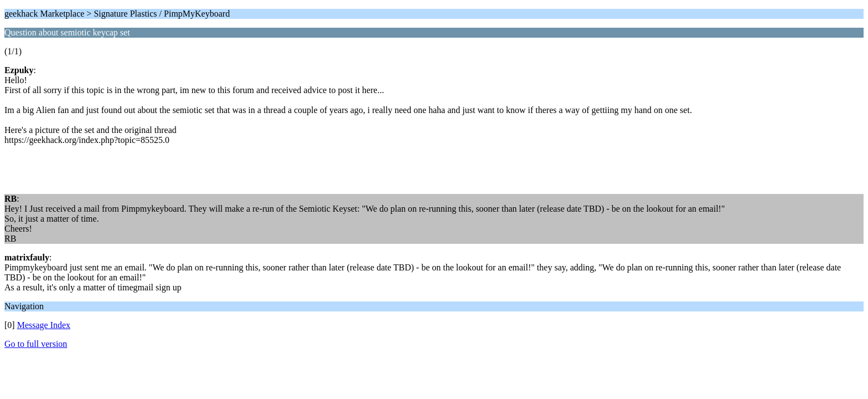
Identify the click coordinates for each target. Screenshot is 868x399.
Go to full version (36, 344)
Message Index (44, 325)
